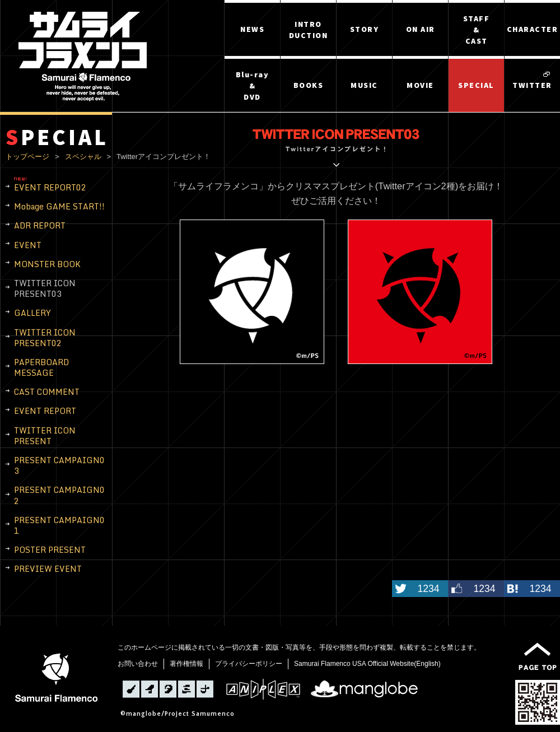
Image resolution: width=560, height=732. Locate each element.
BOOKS (309, 85)
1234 (428, 589)
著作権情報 (186, 664)
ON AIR (421, 29)
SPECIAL (476, 85)
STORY (365, 29)
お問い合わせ (138, 664)
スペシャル (83, 157)
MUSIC (364, 85)
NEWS (252, 29)
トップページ (27, 157)
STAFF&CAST (477, 30)
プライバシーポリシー (249, 664)
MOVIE (420, 85)
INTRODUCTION (309, 30)
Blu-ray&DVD (253, 86)
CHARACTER (533, 29)
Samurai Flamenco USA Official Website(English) (367, 664)
